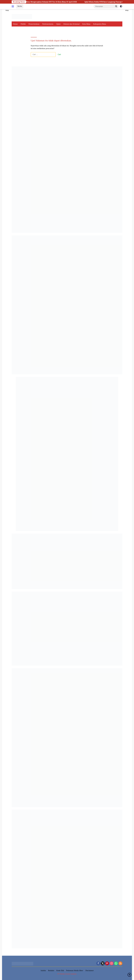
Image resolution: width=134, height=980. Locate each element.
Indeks (43, 970)
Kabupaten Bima (100, 24)
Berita (20, 6)
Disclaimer (90, 970)
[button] (116, 6)
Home (15, 24)
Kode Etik (60, 970)
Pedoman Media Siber (75, 970)
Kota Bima (86, 24)
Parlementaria (48, 24)
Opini (58, 24)
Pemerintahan (34, 24)
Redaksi (51, 970)
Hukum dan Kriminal (71, 24)
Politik (23, 24)
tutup (7, 10)
